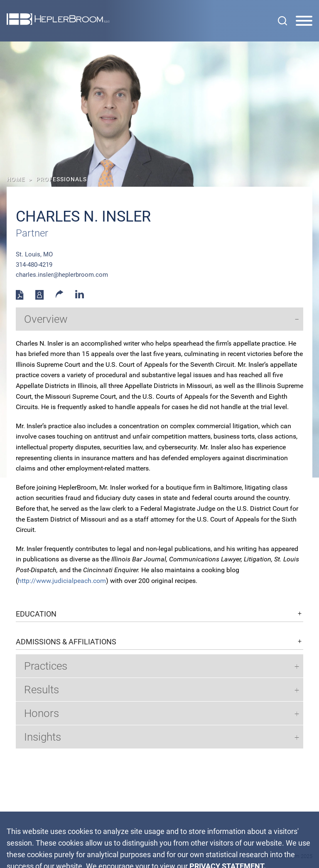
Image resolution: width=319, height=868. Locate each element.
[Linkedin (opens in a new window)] (80, 296)
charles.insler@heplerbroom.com (62, 275)
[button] (60, 296)
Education (36, 614)
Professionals (61, 179)
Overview (46, 319)
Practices (46, 666)
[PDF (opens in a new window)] (20, 298)
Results (42, 690)
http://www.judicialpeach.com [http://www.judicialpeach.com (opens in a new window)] (62, 581)
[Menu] (304, 21)
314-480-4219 (34, 265)
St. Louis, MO (34, 254)
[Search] (282, 21)
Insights (43, 737)
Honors (42, 713)
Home (16, 179)
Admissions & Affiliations (66, 642)
